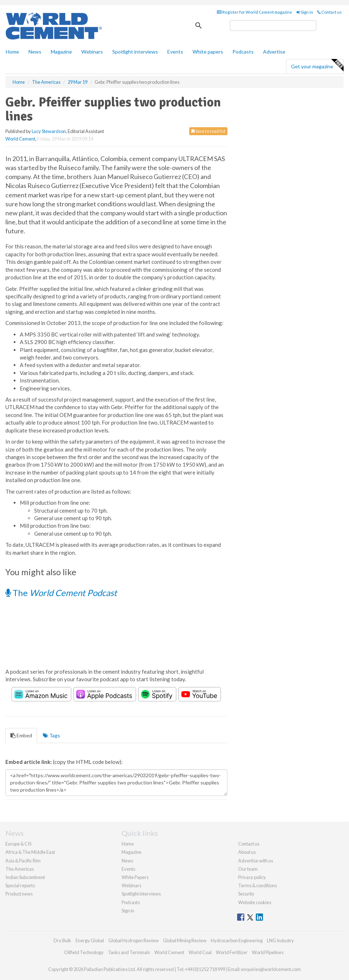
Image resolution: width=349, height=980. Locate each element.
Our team (248, 869)
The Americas (20, 869)
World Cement (20, 139)
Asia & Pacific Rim (23, 861)
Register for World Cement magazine (255, 12)
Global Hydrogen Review (133, 940)
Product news (19, 894)
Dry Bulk (62, 940)
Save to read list (208, 131)
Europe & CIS (18, 844)
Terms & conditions (258, 885)
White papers (208, 52)
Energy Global (90, 940)
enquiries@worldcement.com (271, 969)
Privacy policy (252, 877)
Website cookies (255, 902)
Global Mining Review (185, 940)
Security (246, 894)
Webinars (92, 52)
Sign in (305, 12)
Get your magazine (317, 65)
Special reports (20, 885)
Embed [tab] (21, 735)
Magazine (61, 52)
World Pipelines (268, 952)
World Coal (200, 952)
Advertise (274, 52)
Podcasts (243, 52)
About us (247, 852)
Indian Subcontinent (25, 877)
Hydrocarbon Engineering (237, 940)
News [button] (35, 52)
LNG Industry (280, 940)
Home (12, 52)
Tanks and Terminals (129, 952)
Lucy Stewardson (49, 131)
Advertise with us (256, 861)
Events (175, 52)
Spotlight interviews (135, 52)
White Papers (135, 877)
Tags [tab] (51, 735)
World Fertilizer (232, 952)
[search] (273, 26)
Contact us (330, 12)
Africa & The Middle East (30, 852)
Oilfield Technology (84, 952)
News (127, 861)
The (61, 593)
